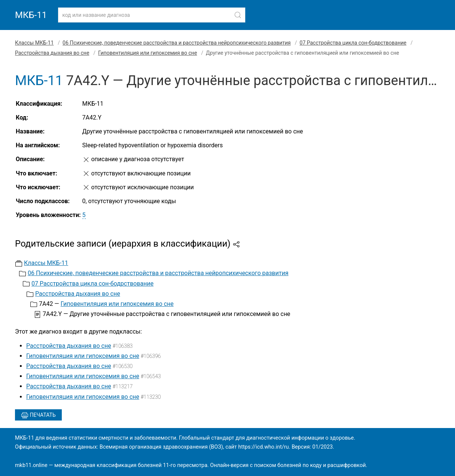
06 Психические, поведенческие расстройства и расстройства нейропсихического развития (177, 43)
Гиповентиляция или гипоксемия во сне (148, 53)
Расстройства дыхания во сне (52, 53)
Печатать (38, 415)
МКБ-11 (31, 15)
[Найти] (238, 15)
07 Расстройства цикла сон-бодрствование (353, 43)
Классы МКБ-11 (34, 43)
